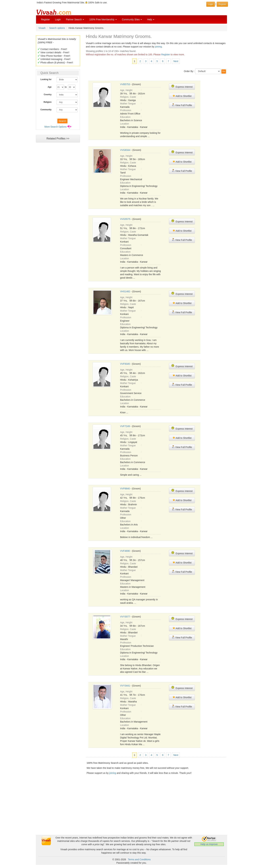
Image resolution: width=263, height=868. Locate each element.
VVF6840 (125, 489)
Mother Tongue (128, 104)
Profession (126, 110)
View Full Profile (182, 105)
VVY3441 (125, 686)
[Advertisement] (58, 209)
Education (125, 117)
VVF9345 (125, 364)
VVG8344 (125, 150)
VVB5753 (125, 84)
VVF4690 (125, 551)
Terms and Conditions (139, 859)
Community (46, 110)
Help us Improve (209, 844)
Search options (57, 28)
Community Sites (132, 19)
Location (125, 124)
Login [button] (211, 4)
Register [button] (222, 4)
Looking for (46, 79)
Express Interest (182, 86)
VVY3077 (125, 617)
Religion (48, 102)
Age (50, 87)
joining (158, 47)
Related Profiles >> (58, 139)
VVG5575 (125, 219)
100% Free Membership (103, 19)
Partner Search (75, 19)
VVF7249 (125, 426)
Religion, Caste (128, 97)
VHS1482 (125, 291)
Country (48, 95)
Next (176, 61)
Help (151, 19)
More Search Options (56, 127)
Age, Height (126, 90)
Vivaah (42, 28)
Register (45, 19)
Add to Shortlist (182, 96)
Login (58, 19)
